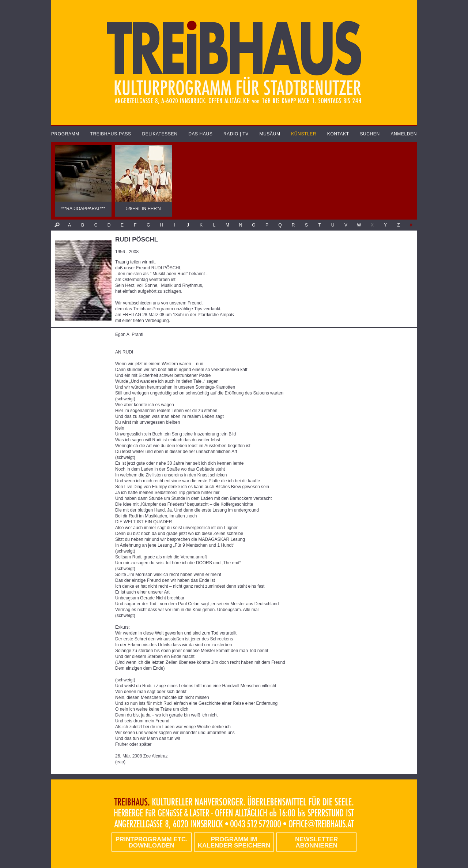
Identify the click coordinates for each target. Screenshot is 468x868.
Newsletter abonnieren (316, 842)
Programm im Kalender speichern (234, 842)
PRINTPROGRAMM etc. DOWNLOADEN (152, 842)
